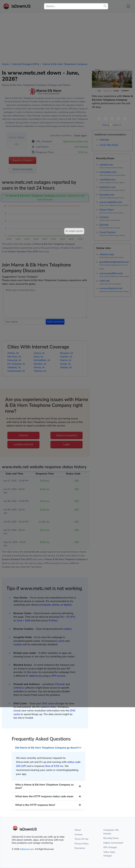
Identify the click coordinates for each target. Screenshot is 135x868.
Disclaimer (80, 848)
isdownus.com (27, 849)
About (78, 830)
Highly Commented (113, 843)
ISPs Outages (110, 847)
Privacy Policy (82, 844)
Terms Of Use (82, 839)
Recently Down (111, 838)
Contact (79, 834)
